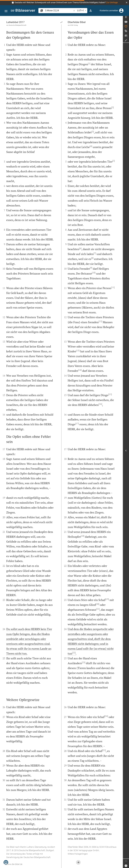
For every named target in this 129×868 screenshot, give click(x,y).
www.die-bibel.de (14, 864)
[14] (80, 370)
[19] (107, 599)
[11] (113, 287)
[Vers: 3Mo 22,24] (126, 23)
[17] (77, 424)
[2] (113, 107)
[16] (100, 404)
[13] (78, 351)
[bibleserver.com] (23, 11)
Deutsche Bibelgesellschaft (18, 25)
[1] (89, 63)
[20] (98, 604)
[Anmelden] (121, 11)
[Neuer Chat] (126, 37)
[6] (80, 248)
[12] (100, 321)
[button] (127, 3)
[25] (104, 750)
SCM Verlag (74, 25)
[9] (91, 268)
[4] (91, 146)
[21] (98, 609)
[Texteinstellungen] (91, 11)
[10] (94, 273)
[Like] (126, 27)
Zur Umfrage (112, 2)
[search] (59, 10)
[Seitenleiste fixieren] (126, 18)
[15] (110, 394)
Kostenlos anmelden (109, 11)
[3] (93, 132)
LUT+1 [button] (82, 11)
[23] (84, 662)
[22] (74, 653)
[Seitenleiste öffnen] (126, 451)
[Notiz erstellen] (126, 41)
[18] (83, 536)
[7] (95, 253)
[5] (114, 161)
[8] (92, 258)
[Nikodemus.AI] (6, 862)
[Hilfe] (126, 866)
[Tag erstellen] (126, 32)
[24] (106, 716)
